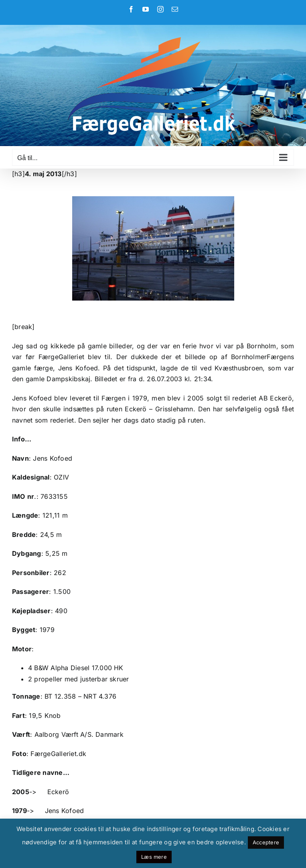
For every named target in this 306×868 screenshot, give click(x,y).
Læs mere (154, 857)
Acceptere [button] (266, 842)
